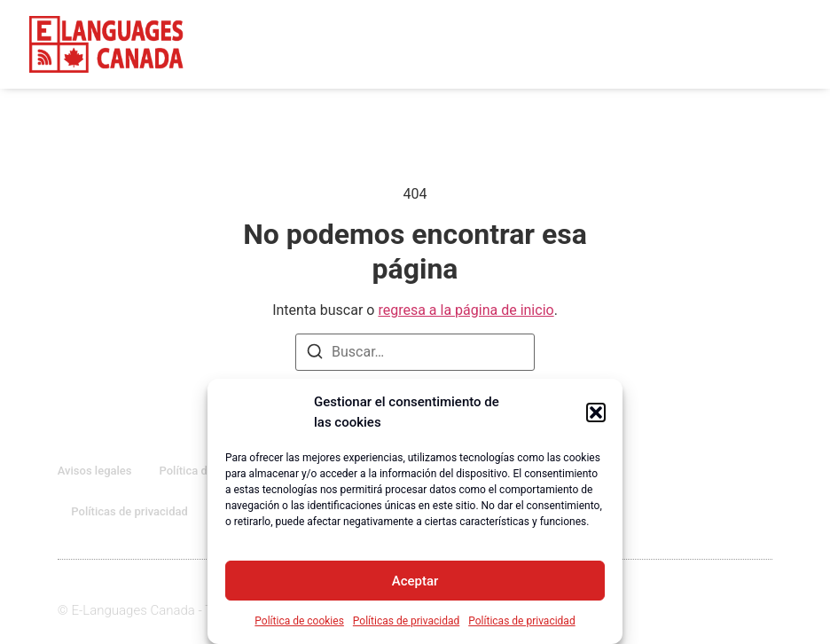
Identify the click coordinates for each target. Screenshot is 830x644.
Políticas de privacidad (406, 621)
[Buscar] (315, 354)
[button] (596, 412)
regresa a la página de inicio (466, 310)
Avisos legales (95, 471)
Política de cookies (299, 621)
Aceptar (415, 581)
